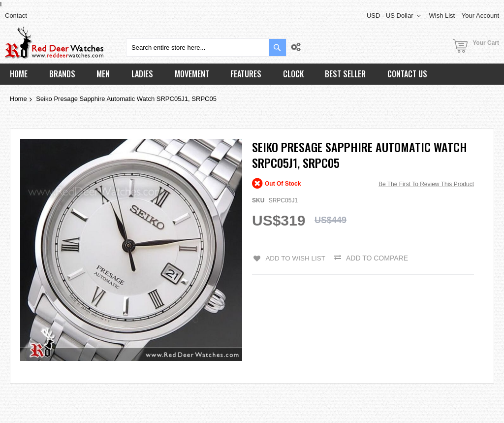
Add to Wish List (295, 258)
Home (18, 99)
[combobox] (206, 48)
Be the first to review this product (426, 184)
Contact (16, 16)
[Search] (277, 48)
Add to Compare (378, 258)
